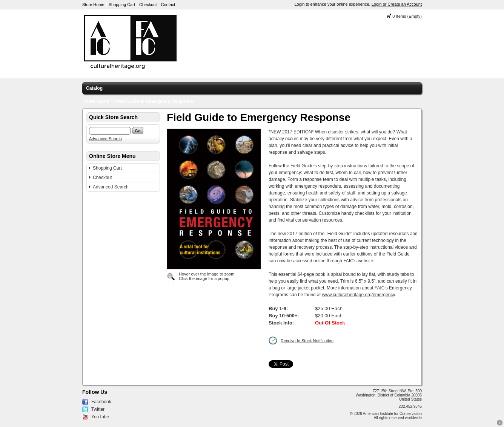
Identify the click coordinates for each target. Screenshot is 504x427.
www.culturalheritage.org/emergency (358, 295)
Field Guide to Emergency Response (154, 101)
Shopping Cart (122, 5)
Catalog (94, 88)
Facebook (101, 402)
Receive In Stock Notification (307, 341)
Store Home (93, 5)
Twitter (98, 409)
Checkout (148, 5)
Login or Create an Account (397, 4)
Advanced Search (105, 139)
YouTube (100, 417)
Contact (168, 5)
